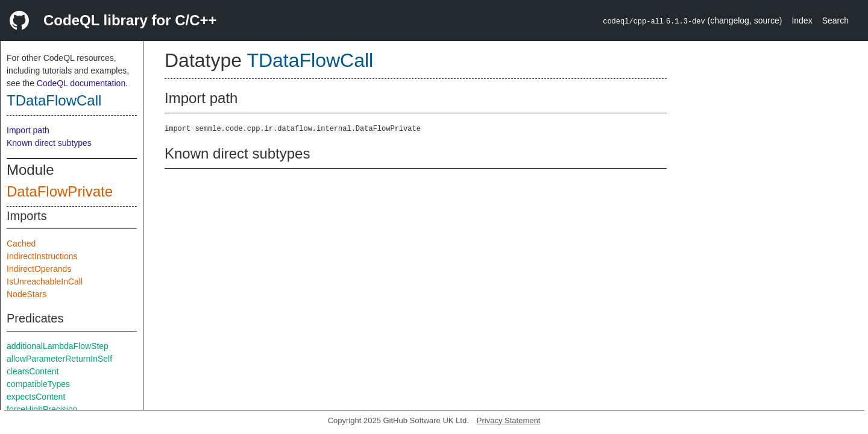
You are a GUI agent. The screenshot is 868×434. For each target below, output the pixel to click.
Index (802, 20)
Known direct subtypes (49, 143)
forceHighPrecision (42, 409)
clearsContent (33, 371)
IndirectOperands (39, 269)
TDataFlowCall (54, 100)
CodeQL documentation (81, 83)
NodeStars (27, 294)
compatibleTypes (38, 384)
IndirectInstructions (42, 256)
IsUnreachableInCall (45, 281)
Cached (21, 244)
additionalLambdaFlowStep (58, 346)
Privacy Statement (509, 420)
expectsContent (36, 397)
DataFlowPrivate (60, 191)
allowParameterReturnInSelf (59, 359)
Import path (28, 130)
